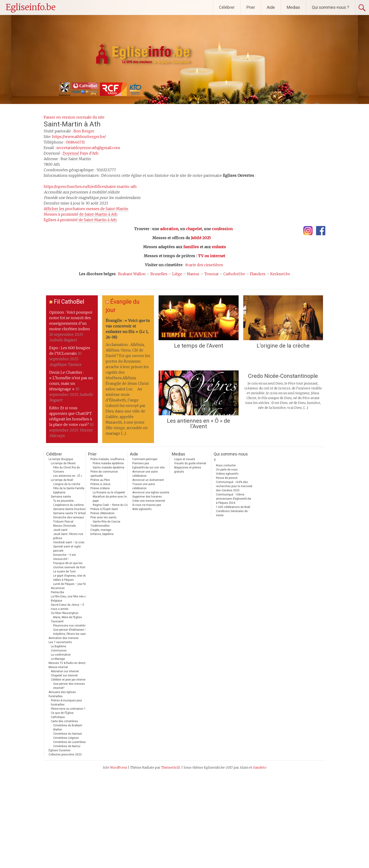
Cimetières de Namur (67, 746)
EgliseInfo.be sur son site (148, 468)
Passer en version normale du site (74, 117)
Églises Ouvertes (60, 750)
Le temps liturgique (61, 459)
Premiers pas (141, 463)
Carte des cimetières (64, 721)
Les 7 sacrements (60, 642)
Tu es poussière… (64, 501)
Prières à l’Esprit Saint (104, 509)
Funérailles (56, 696)
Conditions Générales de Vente (232, 513)
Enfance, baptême (102, 534)
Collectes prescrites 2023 (65, 755)
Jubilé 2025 (201, 238)
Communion (59, 651)
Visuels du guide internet (190, 463)
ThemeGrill (171, 767)
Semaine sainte (61, 497)
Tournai (211, 274)
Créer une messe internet (149, 501)
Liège (177, 274)
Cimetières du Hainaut (68, 734)
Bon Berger (84, 131)
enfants (219, 247)
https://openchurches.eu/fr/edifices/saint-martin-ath (90, 186)
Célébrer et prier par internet (69, 680)
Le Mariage (58, 659)
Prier (251, 7)
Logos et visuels (185, 459)
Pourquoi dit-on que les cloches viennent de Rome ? (71, 565)
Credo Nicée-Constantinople (283, 376)
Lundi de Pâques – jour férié (71, 584)
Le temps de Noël (62, 480)
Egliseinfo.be (31, 7)
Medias (293, 7)
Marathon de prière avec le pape (110, 499)
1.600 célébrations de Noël (233, 507)
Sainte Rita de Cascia (106, 522)
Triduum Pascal (63, 522)
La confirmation (61, 655)
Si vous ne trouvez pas (147, 505)
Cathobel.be (234, 274)
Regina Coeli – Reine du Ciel (111, 505)
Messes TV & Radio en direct (67, 663)
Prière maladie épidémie (108, 463)
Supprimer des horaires (147, 497)
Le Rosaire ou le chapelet (109, 492)
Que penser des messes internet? (69, 686)
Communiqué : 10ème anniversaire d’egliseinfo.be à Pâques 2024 (234, 499)
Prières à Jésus (100, 484)
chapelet (194, 229)
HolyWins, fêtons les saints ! (71, 634)
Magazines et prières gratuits (188, 470)
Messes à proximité (81, 214)
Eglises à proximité (80, 220)
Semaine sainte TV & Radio (71, 513)
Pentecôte (57, 592)
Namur (193, 274)
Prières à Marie (100, 488)
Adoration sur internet (65, 671)
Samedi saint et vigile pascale (67, 549)
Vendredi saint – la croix (69, 542)
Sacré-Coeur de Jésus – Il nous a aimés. (67, 607)
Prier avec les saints (103, 517)
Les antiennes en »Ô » (68, 476)
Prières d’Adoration (102, 513)
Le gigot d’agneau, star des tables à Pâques (71, 578)
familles (191, 247)
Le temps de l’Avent (199, 346)
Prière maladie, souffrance (107, 459)
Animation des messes (64, 638)
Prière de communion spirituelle (104, 474)
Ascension (58, 588)
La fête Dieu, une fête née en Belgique (69, 599)
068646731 (75, 142)
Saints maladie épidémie (109, 468)
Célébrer (227, 7)
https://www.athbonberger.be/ (79, 137)
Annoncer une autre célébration (145, 474)
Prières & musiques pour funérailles (66, 703)
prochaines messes (86, 209)
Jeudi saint (60, 530)
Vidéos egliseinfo (227, 474)
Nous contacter (226, 465)
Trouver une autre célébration (144, 486)
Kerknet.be (280, 274)
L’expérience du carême (68, 505)
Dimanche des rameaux (69, 517)
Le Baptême (58, 646)
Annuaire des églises (62, 692)
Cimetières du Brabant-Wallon (68, 727)
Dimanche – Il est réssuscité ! (65, 557)
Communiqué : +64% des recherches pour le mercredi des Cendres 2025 (234, 486)
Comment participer (145, 459)
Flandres (258, 274)
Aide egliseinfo (142, 509)
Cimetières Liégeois (66, 738)
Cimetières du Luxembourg (70, 742)
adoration (169, 229)
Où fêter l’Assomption (65, 613)
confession (222, 229)
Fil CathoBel (69, 302)
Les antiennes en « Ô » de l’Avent (198, 424)
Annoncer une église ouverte (151, 492)
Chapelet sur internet (64, 675)
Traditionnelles (100, 526)
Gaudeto (260, 767)
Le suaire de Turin (65, 572)
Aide (271, 7)
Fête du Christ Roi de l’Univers (66, 470)
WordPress (118, 767)
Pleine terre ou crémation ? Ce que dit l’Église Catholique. (68, 713)
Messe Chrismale (65, 526)
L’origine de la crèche (283, 346)
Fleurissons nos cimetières (71, 626)
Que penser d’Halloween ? (70, 630)
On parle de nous (227, 470)
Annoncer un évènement (148, 480)
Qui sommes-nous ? (331, 7)
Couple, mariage (101, 530)
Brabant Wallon (132, 274)
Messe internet (58, 667)
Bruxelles (159, 274)
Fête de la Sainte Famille (69, 488)
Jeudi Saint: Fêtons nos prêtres (68, 536)
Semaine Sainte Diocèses (70, 509)
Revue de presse (227, 478)
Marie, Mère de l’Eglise (68, 617)
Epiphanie (59, 492)
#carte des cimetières (204, 265)
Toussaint (57, 621)
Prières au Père (100, 480)
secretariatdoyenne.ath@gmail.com (88, 148)
